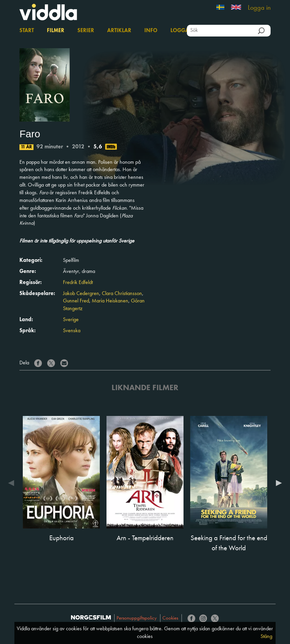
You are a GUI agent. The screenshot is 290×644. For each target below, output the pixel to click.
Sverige (71, 320)
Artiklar (119, 31)
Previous (13, 483)
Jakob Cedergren (81, 294)
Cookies (170, 618)
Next (277, 483)
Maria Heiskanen (110, 301)
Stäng (266, 637)
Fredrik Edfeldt (78, 283)
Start (27, 31)
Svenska (72, 331)
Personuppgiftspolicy (137, 618)
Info (151, 31)
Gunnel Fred (76, 301)
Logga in (259, 8)
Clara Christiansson (122, 294)
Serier (86, 31)
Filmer (56, 31)
